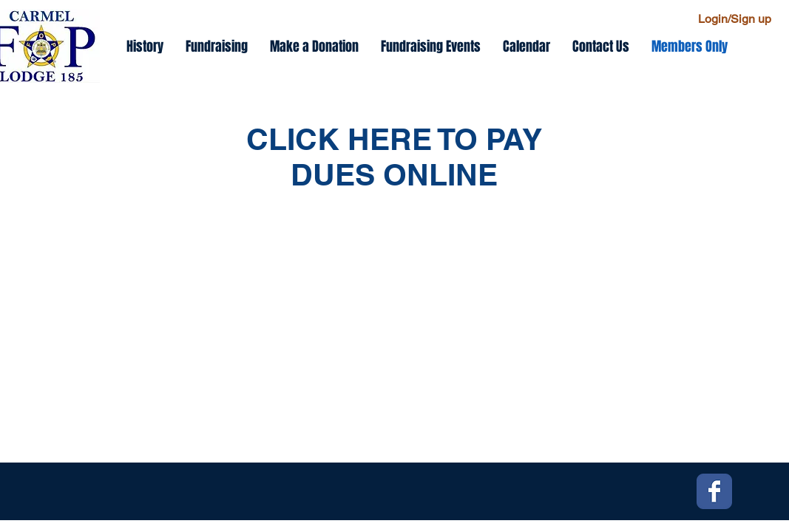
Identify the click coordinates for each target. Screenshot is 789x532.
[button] (431, 47)
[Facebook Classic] (714, 491)
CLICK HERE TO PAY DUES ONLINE (394, 157)
